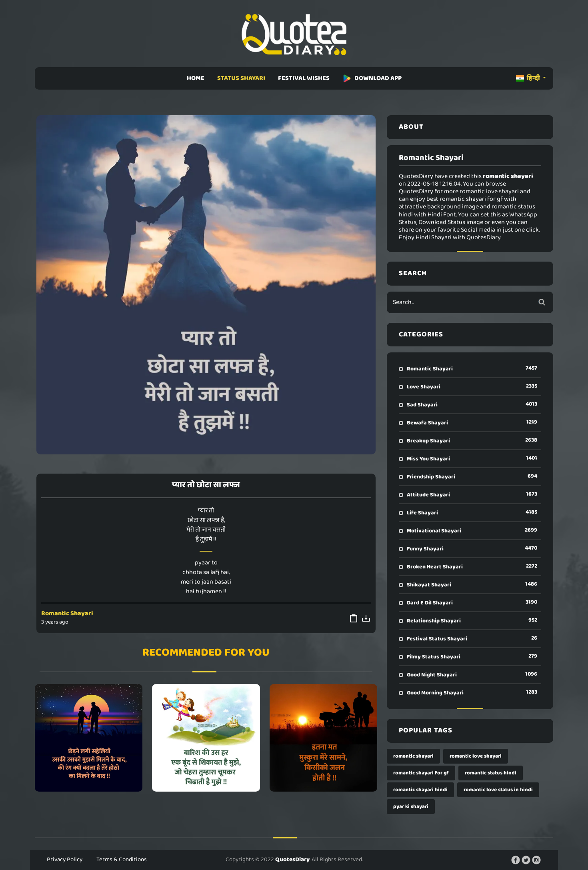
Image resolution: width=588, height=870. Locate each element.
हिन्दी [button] (529, 78)
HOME (196, 78)
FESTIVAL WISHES (304, 78)
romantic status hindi (491, 773)
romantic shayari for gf (421, 773)
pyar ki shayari (411, 807)
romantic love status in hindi (498, 790)
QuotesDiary (292, 860)
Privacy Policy (65, 860)
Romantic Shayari (67, 613)
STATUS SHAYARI (241, 78)
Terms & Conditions (122, 860)
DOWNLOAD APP (372, 78)
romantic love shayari (476, 756)
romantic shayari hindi (420, 790)
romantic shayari (413, 756)
